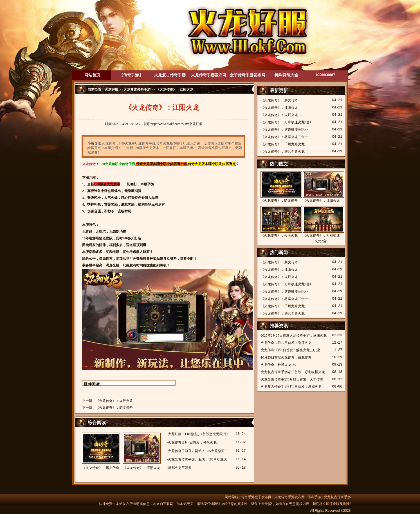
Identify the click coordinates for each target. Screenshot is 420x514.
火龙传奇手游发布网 (209, 75)
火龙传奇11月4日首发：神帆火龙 (192, 442)
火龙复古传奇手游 (170, 75)
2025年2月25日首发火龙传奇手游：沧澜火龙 (294, 335)
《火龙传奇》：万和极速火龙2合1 (286, 122)
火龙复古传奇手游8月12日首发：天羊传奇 (292, 379)
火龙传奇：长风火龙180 (278, 365)
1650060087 (325, 75)
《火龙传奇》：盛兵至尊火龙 (283, 152)
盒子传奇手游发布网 (248, 75)
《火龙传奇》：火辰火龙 (114, 401)
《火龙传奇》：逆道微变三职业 (284, 130)
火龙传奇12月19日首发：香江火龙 (286, 343)
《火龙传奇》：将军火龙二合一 (284, 137)
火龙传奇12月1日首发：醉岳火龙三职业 (290, 350)
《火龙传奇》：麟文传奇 (114, 408)
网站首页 (92, 75)
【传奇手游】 (131, 75)
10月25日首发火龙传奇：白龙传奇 (286, 357)
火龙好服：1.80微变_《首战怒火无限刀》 (199, 434)
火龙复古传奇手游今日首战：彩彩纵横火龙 (293, 372)
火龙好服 (111, 90)
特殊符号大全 (286, 75)
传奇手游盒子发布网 (256, 497)
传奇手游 (314, 497)
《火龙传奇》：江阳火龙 (142, 451)
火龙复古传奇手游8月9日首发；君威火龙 (291, 387)
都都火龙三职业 (180, 468)
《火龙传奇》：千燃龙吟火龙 (283, 144)
